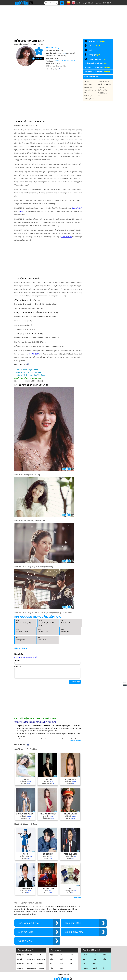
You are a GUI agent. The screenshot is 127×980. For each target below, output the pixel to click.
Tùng (95, 925)
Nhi (84, 934)
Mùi (61, 925)
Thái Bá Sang (102, 86)
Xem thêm (77, 868)
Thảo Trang (88, 78)
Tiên (94, 929)
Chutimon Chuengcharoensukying (26, 784)
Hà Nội (26, 754)
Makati (71, 754)
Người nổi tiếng (19, 38)
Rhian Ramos (70, 749)
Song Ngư (21, 938)
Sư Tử (39, 925)
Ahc (71, 859)
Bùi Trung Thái (103, 84)
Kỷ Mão (99, 48)
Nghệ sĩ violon (26, 826)
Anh (104, 934)
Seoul (26, 828)
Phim (48, 861)
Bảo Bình (40, 934)
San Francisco (48, 754)
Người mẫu (99, 3)
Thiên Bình (31, 929)
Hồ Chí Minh (48, 788)
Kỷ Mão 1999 (34, 326)
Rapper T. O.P (77, 187)
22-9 (64, 47)
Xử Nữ (104, 53)
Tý (51, 934)
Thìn (62, 938)
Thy (104, 938)
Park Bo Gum (66, 216)
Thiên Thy (101, 81)
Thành (85, 925)
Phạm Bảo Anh (71, 784)
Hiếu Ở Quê (88, 75)
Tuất (61, 929)
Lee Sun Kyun (26, 859)
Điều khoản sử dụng (63, 959)
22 (98, 35)
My (84, 929)
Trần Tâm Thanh (103, 75)
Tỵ (71, 938)
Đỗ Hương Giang (90, 89)
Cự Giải (30, 925)
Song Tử (20, 925)
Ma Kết (30, 934)
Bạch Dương (32, 938)
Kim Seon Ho (48, 824)
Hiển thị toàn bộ (75, 711)
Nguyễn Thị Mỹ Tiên (104, 78)
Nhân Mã (20, 934)
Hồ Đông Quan (89, 92)
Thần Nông (41, 929)
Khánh (95, 938)
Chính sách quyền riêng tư (63, 969)
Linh (104, 925)
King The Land (48, 859)
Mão (52, 938)
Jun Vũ (26, 749)
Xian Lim (48, 749)
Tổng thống (70, 826)
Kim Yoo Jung (39, 38)
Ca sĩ (78, 3)
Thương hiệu (71, 861)
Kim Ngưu (41, 938)
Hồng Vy (101, 89)
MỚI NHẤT (107, 3)
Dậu (51, 929)
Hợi (71, 929)
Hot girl (84, 3)
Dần (71, 934)
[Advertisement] (62, 19)
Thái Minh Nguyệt (48, 784)
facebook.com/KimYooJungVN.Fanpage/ (66, 54)
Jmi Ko (26, 824)
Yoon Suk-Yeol (70, 824)
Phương (86, 938)
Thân (72, 925)
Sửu (61, 934)
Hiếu (104, 929)
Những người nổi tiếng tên (27, 342)
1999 (104, 35)
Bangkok (26, 788)
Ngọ (52, 925)
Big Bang (21, 190)
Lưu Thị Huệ (88, 81)
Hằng (95, 934)
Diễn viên (91, 3)
